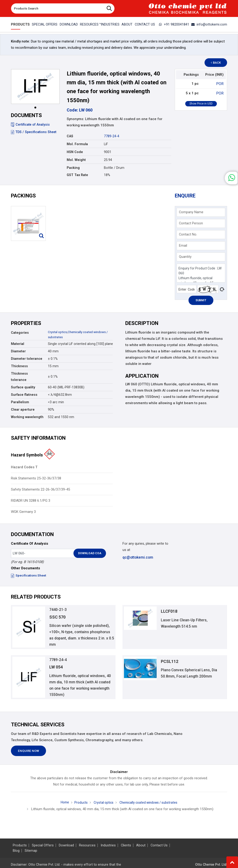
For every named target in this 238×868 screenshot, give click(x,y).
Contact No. (188, 234)
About (127, 24)
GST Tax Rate (77, 175)
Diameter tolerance (27, 359)
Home (61, 806)
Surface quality (23, 387)
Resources (87, 845)
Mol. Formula (77, 144)
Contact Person (191, 223)
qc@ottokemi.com (137, 557)
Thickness (19, 366)
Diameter (18, 351)
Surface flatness (24, 395)
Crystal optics (58, 332)
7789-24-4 (112, 136)
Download (68, 24)
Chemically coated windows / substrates (150, 806)
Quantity (185, 257)
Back (218, 63)
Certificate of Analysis (30, 124)
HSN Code (75, 152)
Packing (73, 168)
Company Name (191, 212)
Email (183, 246)
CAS (70, 136)
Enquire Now (28, 754)
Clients (126, 845)
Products (20, 24)
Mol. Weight (76, 160)
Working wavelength (27, 417)
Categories (20, 333)
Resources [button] (89, 24)
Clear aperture (23, 409)
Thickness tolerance (19, 377)
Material (18, 344)
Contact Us (145, 24)
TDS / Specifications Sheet (34, 132)
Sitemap (31, 851)
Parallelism (20, 402)
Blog (16, 851)
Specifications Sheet (29, 575)
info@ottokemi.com (210, 24)
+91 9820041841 (177, 24)
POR (220, 84)
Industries (110, 24)
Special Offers (44, 24)
